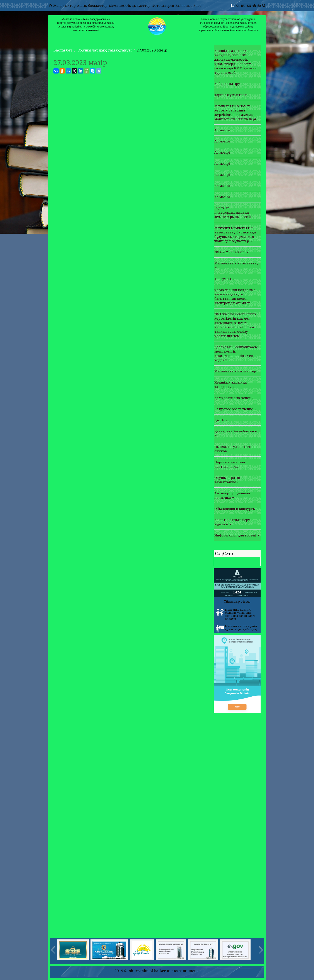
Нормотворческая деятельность (230, 464)
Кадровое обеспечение (235, 409)
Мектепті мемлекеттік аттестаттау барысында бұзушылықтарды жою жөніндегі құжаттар (235, 234)
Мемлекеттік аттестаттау (236, 265)
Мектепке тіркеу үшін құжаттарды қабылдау (237, 629)
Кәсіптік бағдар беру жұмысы (232, 522)
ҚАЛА (221, 420)
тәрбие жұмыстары (231, 95)
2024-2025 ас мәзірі (231, 252)
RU (243, 5)
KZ (238, 5)
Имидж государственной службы (236, 449)
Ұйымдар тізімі (237, 601)
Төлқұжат (224, 279)
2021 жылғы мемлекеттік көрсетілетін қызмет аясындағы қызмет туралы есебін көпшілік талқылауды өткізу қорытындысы (235, 325)
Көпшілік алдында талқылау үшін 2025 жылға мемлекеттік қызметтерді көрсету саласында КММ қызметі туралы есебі (236, 62)
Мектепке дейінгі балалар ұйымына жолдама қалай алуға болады (236, 614)
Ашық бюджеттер (92, 5)
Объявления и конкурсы (235, 509)
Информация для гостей (237, 535)
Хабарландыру (227, 84)
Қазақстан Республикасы (236, 433)
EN (249, 5)
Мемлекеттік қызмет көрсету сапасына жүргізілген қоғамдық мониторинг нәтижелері (235, 112)
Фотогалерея (163, 5)
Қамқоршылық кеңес (234, 398)
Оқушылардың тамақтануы (105, 50)
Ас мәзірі (222, 130)
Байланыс (184, 5)
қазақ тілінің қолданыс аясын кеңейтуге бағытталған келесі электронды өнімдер (235, 296)
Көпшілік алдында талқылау (231, 384)
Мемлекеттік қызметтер (130, 5)
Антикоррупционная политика (232, 495)
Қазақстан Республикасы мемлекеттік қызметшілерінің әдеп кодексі (236, 353)
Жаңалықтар (64, 5)
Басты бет (63, 50)
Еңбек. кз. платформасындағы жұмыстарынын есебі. (233, 212)
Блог (197, 5)
